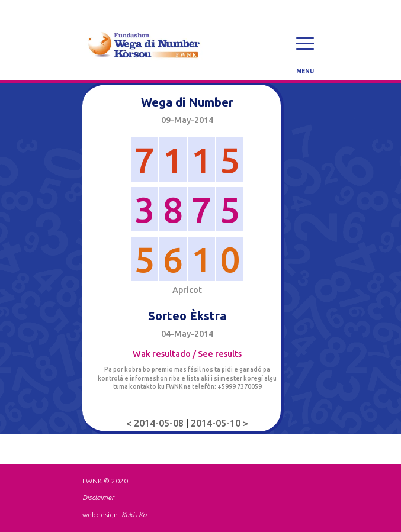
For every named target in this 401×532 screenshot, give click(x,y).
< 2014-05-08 (156, 423)
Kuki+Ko (134, 515)
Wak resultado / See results (187, 354)
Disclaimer (98, 497)
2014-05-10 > (219, 423)
